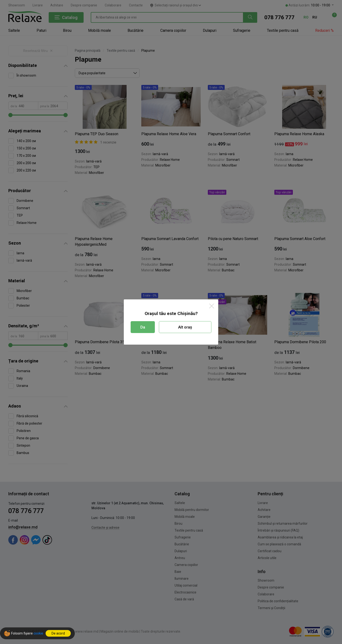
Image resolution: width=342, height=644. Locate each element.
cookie (38, 633)
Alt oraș (185, 327)
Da (143, 327)
